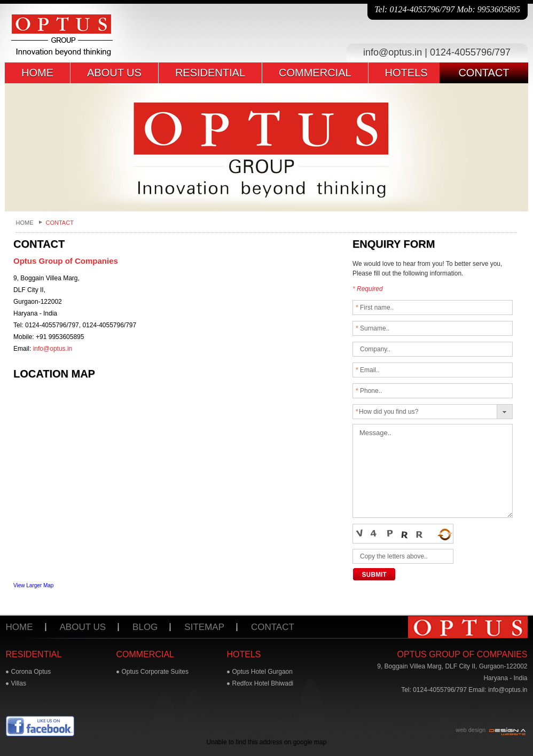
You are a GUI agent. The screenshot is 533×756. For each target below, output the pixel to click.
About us (83, 627)
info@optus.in (393, 52)
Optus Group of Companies (463, 654)
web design (471, 730)
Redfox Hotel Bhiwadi (263, 683)
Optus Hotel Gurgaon (262, 672)
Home (25, 223)
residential (210, 73)
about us (114, 73)
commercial (315, 73)
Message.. (433, 471)
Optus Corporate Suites (155, 672)
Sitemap (204, 627)
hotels (406, 73)
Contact (273, 627)
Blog (145, 627)
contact (484, 73)
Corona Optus (31, 672)
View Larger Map (33, 585)
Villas (19, 683)
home (37, 73)
